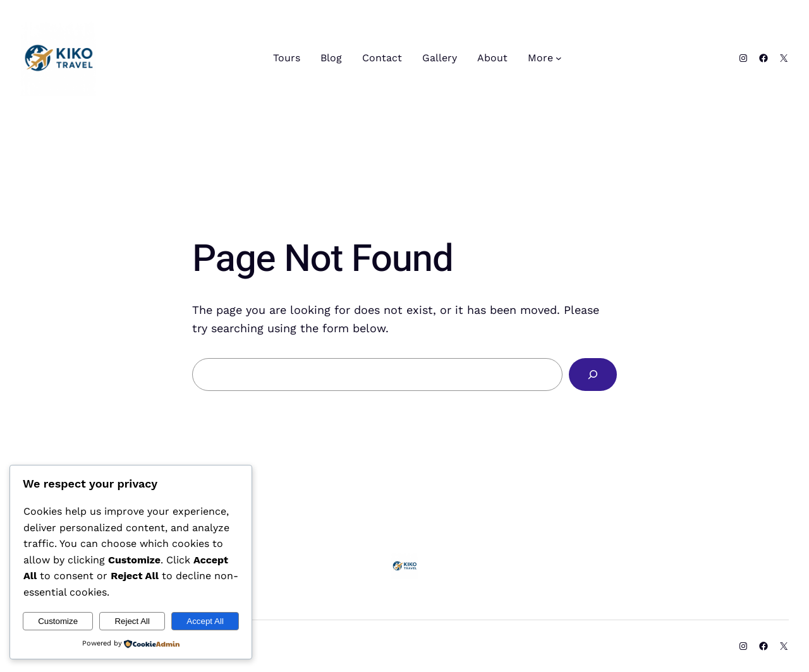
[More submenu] (559, 58)
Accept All (205, 621)
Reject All (132, 621)
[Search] (593, 375)
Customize (58, 621)
